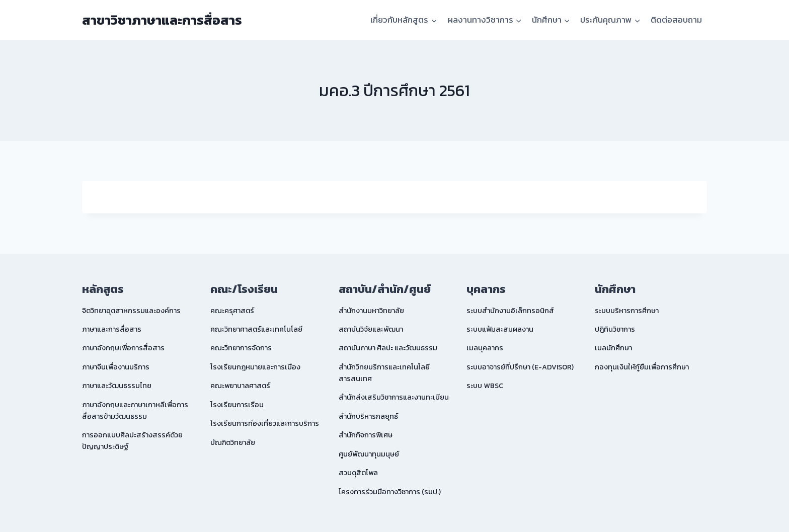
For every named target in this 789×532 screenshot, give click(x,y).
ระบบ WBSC (485, 386)
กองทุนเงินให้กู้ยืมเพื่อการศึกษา (642, 367)
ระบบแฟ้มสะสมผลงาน (500, 329)
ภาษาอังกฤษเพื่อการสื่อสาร (123, 348)
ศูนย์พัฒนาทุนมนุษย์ (369, 454)
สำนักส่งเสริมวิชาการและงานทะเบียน (394, 397)
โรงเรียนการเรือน (237, 405)
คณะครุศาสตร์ (232, 311)
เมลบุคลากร (485, 348)
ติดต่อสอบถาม (676, 20)
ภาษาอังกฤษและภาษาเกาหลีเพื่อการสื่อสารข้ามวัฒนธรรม (135, 410)
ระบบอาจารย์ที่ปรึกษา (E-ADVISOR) (520, 367)
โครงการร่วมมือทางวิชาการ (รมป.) (390, 492)
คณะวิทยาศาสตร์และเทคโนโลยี (256, 329)
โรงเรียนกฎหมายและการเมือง (255, 367)
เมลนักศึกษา (613, 348)
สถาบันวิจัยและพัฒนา (371, 329)
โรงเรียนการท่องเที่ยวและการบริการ (265, 423)
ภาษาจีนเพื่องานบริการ (116, 367)
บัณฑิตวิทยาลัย (233, 442)
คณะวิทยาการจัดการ (241, 348)
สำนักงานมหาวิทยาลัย (371, 311)
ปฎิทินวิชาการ (615, 329)
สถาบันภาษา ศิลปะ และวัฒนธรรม (388, 348)
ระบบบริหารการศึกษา (627, 311)
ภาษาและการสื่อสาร (112, 329)
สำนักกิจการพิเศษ (366, 435)
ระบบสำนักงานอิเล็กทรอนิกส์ (510, 311)
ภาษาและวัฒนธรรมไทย (117, 386)
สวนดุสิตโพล (358, 473)
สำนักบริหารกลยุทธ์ (368, 416)
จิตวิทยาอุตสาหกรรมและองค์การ (131, 311)
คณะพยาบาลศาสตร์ (240, 386)
